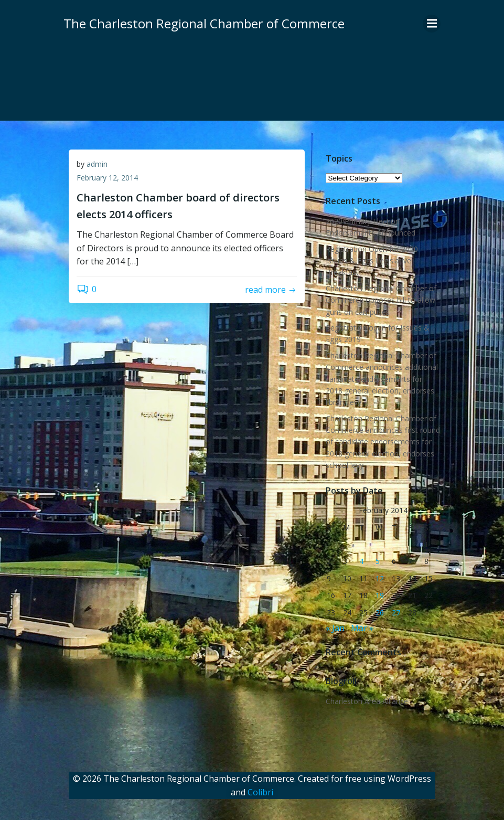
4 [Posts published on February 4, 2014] (361, 561)
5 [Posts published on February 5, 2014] (378, 561)
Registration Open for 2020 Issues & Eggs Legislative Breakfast (372, 261)
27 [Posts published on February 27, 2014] (396, 613)
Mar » (362, 628)
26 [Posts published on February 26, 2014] (380, 613)
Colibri (260, 792)
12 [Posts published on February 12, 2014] (380, 578)
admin (97, 164)
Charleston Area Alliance (367, 701)
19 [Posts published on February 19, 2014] (380, 595)
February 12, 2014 (107, 178)
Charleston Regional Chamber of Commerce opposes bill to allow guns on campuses (381, 300)
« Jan (335, 628)
